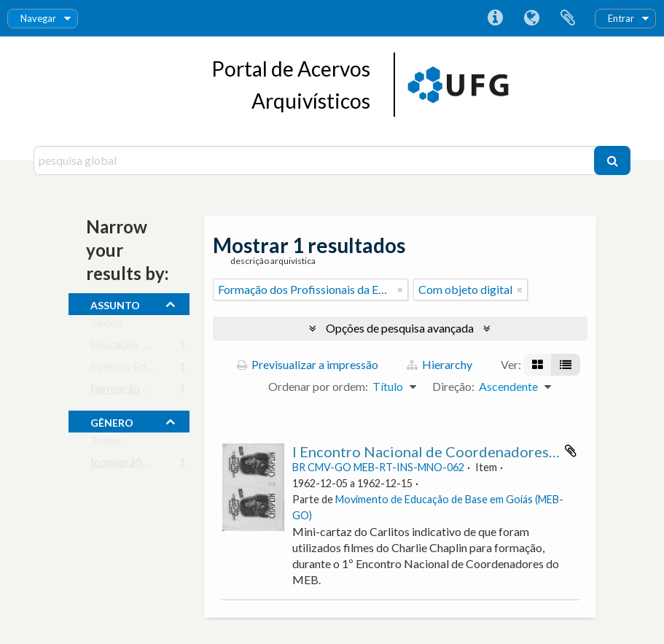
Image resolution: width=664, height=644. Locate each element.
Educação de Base (135, 348)
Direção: (453, 386)
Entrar (621, 18)
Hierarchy (440, 364)
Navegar (38, 18)
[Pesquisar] (612, 160)
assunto (115, 303)
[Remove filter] (400, 290)
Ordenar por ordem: (318, 386)
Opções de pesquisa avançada (400, 328)
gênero (112, 421)
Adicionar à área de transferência (571, 451)
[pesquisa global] (316, 160)
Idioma (531, 18)
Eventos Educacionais (144, 369)
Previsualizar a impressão (308, 364)
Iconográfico (123, 465)
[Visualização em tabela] (566, 365)
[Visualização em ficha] (538, 365)
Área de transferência (568, 18)
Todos (106, 326)
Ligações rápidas (495, 18)
